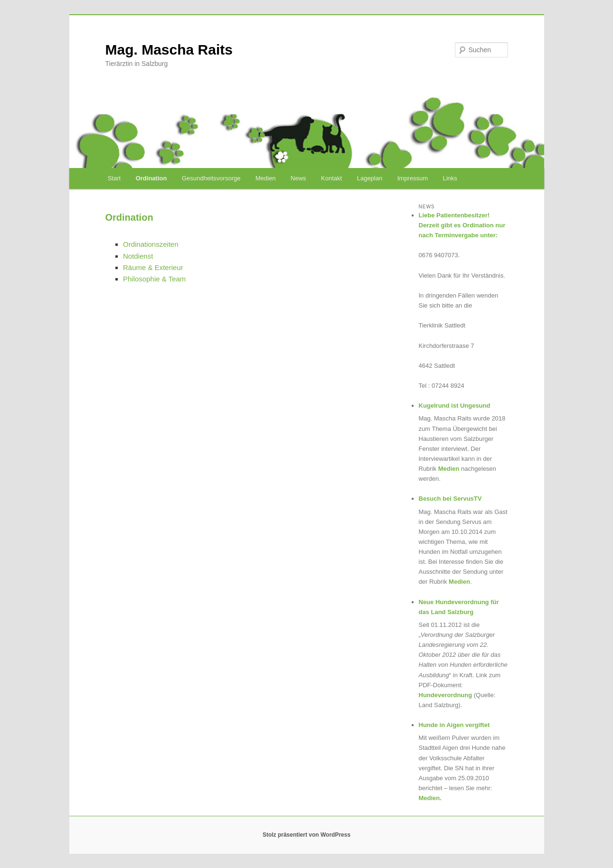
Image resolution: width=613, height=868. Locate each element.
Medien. (430, 798)
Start (114, 178)
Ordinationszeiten (151, 244)
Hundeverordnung (446, 695)
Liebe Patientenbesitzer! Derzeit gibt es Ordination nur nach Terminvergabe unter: (462, 225)
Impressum (413, 178)
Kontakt (331, 178)
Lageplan (370, 178)
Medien (266, 178)
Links (450, 178)
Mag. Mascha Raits (169, 50)
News (298, 178)
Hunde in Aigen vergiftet (454, 725)
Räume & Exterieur (153, 267)
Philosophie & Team (154, 279)
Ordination (151, 178)
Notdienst (138, 256)
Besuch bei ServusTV (450, 499)
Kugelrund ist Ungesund (455, 406)
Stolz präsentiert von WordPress (306, 835)
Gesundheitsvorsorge (211, 178)
